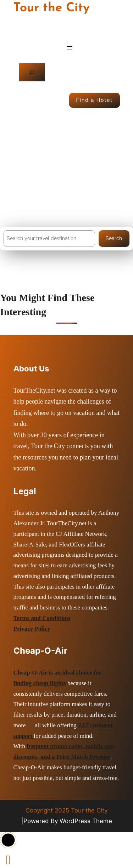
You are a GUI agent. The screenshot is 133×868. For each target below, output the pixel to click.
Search (114, 238)
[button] (8, 840)
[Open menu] (70, 48)
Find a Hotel (95, 100)
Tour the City (52, 8)
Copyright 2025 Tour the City (66, 810)
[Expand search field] (32, 72)
